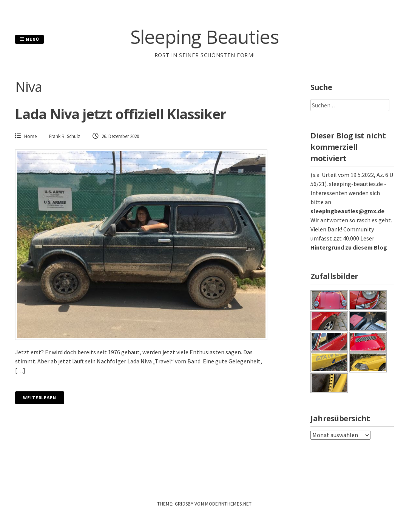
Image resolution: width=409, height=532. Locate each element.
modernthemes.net (228, 504)
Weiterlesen (40, 398)
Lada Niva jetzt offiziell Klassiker (121, 114)
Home (30, 136)
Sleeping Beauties (204, 37)
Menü (29, 39)
